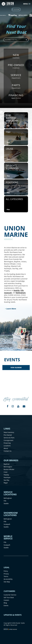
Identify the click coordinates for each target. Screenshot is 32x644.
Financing (7, 443)
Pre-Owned (8, 435)
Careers (6, 600)
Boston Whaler (9, 469)
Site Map (7, 582)
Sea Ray (6, 480)
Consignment (8, 440)
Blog (5, 603)
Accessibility (8, 579)
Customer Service (10, 595)
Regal (6, 483)
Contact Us (8, 451)
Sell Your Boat (9, 597)
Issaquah (8, 293)
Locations (7, 446)
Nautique (7, 477)
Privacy (6, 574)
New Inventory (9, 432)
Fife (22, 290)
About (6, 448)
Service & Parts (9, 438)
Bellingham (21, 293)
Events (6, 605)
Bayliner (7, 464)
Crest (6, 472)
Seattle (17, 290)
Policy (6, 571)
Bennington (8, 467)
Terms (6, 576)
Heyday (6, 475)
